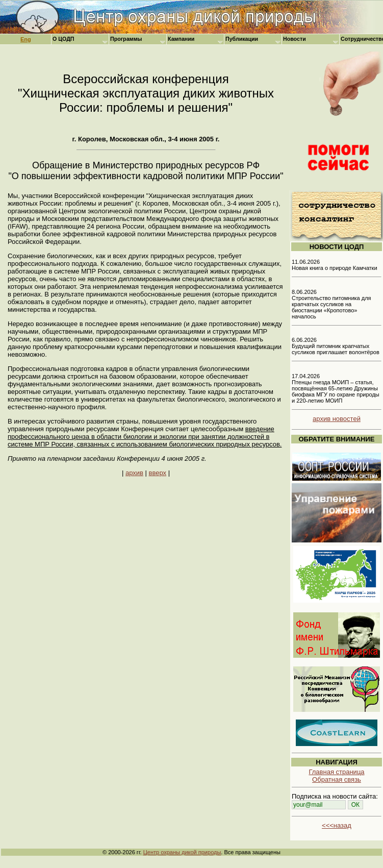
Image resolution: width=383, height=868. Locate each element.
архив (134, 473)
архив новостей (337, 419)
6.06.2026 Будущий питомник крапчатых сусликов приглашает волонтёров (336, 346)
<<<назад (337, 825)
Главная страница (336, 772)
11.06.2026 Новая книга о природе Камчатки (335, 265)
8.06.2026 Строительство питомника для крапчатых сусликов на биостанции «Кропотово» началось (331, 304)
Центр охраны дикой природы (182, 852)
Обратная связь (337, 779)
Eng (26, 39)
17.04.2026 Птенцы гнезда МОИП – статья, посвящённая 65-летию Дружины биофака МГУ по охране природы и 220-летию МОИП (336, 388)
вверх (158, 473)
